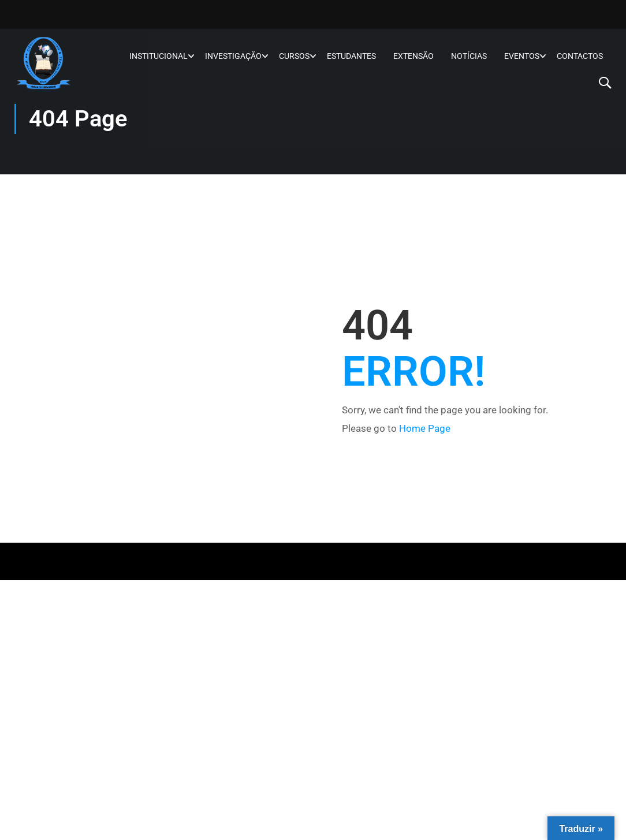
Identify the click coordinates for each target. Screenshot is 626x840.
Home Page (425, 428)
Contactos (580, 56)
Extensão (413, 56)
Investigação (233, 56)
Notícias (469, 56)
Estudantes (351, 56)
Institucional (159, 56)
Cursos (294, 56)
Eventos (522, 56)
